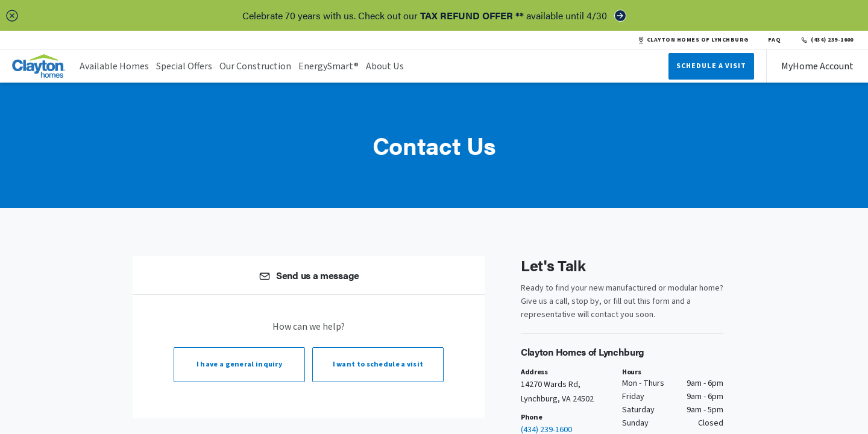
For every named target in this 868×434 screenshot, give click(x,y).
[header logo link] (39, 66)
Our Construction (255, 66)
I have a (239, 364)
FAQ (775, 40)
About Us (385, 66)
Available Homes (114, 66)
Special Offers (184, 66)
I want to (378, 364)
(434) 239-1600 (827, 40)
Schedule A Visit (711, 66)
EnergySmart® (329, 66)
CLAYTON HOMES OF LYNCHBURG (693, 40)
